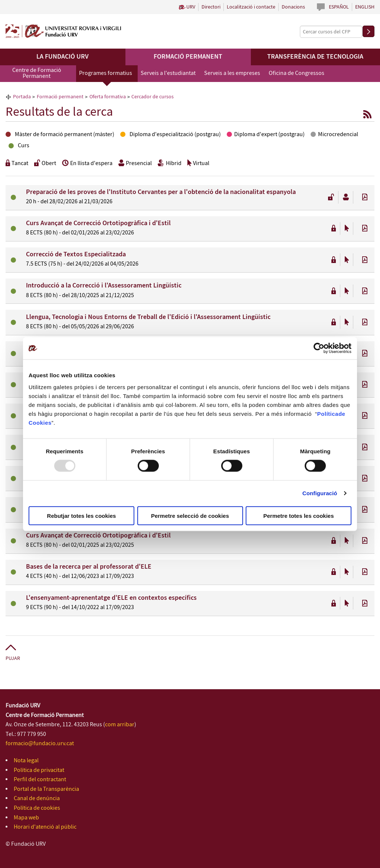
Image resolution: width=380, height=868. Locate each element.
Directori (211, 7)
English (365, 7)
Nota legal (26, 761)
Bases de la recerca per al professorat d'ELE (89, 567)
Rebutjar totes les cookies (82, 515)
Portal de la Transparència (46, 789)
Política (328, 413)
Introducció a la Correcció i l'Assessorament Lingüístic (104, 286)
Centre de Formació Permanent (37, 73)
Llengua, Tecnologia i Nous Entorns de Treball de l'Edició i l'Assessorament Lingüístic (148, 317)
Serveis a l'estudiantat (168, 73)
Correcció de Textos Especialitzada (76, 254)
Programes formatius (106, 73)
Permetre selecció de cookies (190, 515)
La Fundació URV (63, 57)
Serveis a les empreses (232, 73)
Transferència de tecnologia (315, 57)
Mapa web (26, 818)
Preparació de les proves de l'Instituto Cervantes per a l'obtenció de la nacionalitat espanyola (161, 192)
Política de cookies (37, 808)
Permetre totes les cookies (298, 515)
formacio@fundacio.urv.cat (40, 744)
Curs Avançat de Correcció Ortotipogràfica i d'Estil (98, 223)
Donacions (293, 7)
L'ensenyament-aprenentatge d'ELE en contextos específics (111, 598)
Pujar (13, 658)
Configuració (320, 493)
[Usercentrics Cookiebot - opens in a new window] (319, 348)
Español (339, 7)
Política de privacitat (39, 770)
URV (191, 7)
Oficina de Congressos (297, 73)
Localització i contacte (251, 7)
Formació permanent (188, 57)
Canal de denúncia (37, 798)
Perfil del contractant (40, 780)
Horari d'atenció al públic (45, 827)
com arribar (120, 725)
